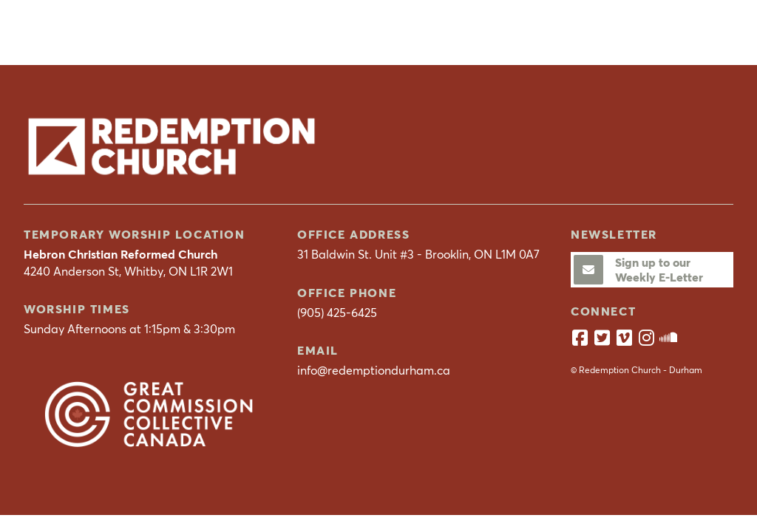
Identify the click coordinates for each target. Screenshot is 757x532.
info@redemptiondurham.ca (374, 370)
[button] (716, 32)
